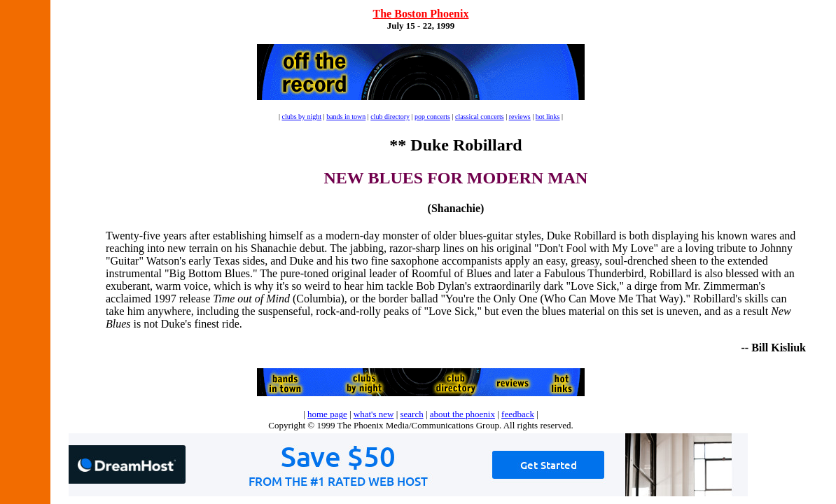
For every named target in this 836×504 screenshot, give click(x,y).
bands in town (346, 117)
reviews (520, 117)
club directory (390, 117)
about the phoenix (462, 414)
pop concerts (432, 117)
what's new (374, 414)
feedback (518, 414)
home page (327, 414)
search (411, 414)
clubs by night (301, 117)
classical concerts (480, 117)
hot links (548, 117)
